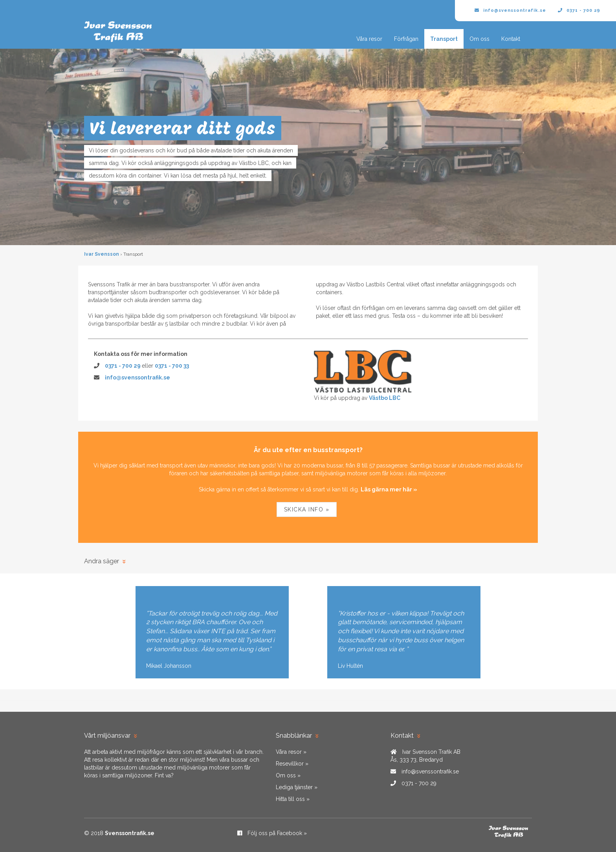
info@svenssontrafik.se (510, 10)
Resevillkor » (292, 764)
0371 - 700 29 (579, 10)
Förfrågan (406, 39)
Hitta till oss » (293, 799)
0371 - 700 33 (172, 366)
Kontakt (511, 39)
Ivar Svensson (102, 254)
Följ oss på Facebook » (272, 833)
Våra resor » (291, 752)
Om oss (479, 39)
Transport (444, 39)
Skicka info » (307, 509)
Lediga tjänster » (297, 787)
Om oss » (288, 775)
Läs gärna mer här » (389, 489)
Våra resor (369, 39)
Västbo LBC (385, 398)
